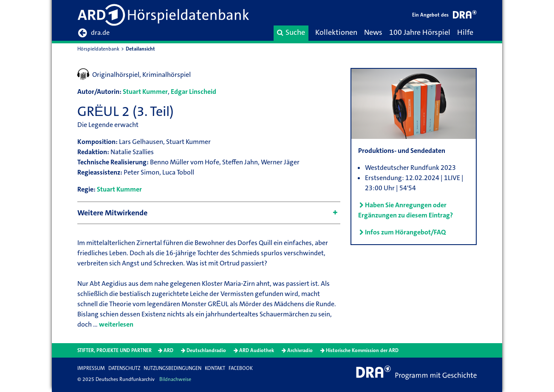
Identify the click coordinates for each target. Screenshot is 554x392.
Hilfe (465, 32)
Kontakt (215, 368)
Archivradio (300, 350)
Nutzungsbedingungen (172, 368)
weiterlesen (116, 324)
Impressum (91, 368)
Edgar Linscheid (194, 92)
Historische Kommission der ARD (362, 350)
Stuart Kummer (145, 92)
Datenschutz (124, 368)
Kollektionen (336, 32)
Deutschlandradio (206, 350)
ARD (168, 350)
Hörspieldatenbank (98, 49)
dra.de (93, 33)
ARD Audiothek (257, 350)
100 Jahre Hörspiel (420, 32)
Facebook (241, 368)
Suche (291, 32)
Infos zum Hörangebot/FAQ (405, 232)
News (373, 32)
